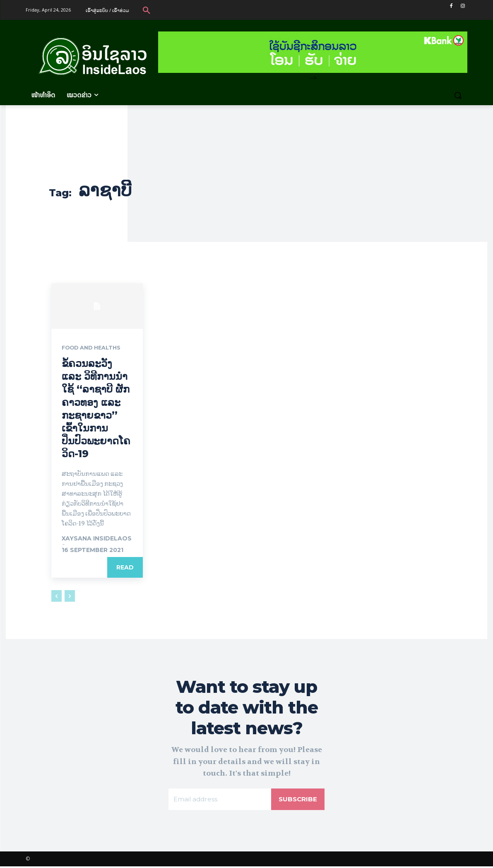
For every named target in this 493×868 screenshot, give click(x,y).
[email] (219, 800)
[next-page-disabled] (70, 596)
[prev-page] (57, 596)
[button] (147, 10)
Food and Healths (95, 348)
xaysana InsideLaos (97, 539)
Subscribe (297, 800)
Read (125, 568)
